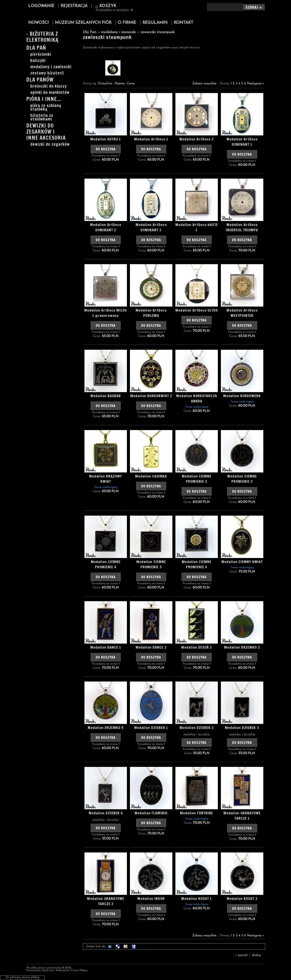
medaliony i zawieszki (51, 67)
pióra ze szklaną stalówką (46, 107)
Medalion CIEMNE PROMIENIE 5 (151, 564)
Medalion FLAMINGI (151, 813)
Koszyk (108, 6)
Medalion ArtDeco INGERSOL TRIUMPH (242, 227)
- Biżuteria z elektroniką (42, 37)
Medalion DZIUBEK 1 (151, 728)
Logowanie (41, 6)
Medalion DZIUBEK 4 (106, 813)
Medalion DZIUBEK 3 (242, 728)
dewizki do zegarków (50, 144)
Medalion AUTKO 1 (106, 139)
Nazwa (120, 84)
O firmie (127, 23)
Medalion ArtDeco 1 (151, 139)
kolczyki (38, 61)
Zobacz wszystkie (204, 84)
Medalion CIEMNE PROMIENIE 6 (197, 564)
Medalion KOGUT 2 (242, 898)
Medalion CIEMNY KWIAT (242, 562)
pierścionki (41, 54)
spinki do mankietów (50, 92)
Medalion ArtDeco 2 (197, 139)
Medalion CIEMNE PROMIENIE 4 (106, 564)
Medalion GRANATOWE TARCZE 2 (106, 901)
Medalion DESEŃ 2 (197, 647)
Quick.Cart (48, 970)
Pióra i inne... (44, 99)
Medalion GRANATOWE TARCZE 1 (242, 816)
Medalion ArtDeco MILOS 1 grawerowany (106, 313)
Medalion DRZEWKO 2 (242, 647)
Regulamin (155, 23)
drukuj (256, 955)
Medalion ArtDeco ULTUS (197, 310)
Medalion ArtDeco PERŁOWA (151, 313)
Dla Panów (40, 80)
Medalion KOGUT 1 (197, 898)
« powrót (241, 955)
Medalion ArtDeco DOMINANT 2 (106, 227)
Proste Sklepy (79, 970)
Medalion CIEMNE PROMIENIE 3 (242, 479)
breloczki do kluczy (49, 86)
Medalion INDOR (151, 898)
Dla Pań (36, 48)
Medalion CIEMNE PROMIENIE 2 (197, 479)
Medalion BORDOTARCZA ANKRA (197, 398)
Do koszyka (106, 149)
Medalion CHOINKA (151, 476)
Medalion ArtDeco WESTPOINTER (242, 313)
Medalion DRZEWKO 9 (106, 728)
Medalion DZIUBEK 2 (197, 728)
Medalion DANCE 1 (106, 647)
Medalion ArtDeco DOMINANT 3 (151, 227)
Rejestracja (74, 6)
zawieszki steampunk (158, 32)
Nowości (38, 23)
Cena (131, 84)
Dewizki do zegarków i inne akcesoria (46, 132)
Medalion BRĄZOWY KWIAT (106, 479)
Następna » (256, 84)
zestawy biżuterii (47, 73)
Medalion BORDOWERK (242, 396)
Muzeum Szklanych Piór (83, 23)
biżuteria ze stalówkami (42, 117)
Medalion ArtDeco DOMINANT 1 (242, 142)
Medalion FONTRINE (197, 813)
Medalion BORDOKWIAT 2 (151, 396)
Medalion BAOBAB (106, 396)
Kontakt (183, 23)
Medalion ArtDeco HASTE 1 (197, 227)
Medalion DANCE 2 (151, 647)
